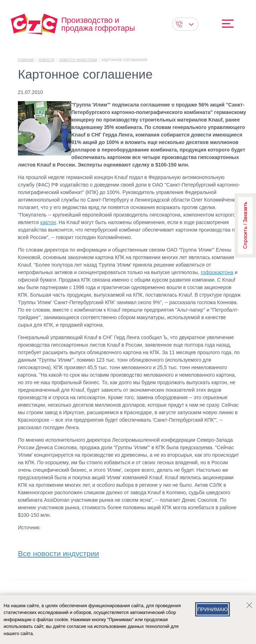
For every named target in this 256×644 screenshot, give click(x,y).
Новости (46, 60)
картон (48, 222)
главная (26, 60)
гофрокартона (217, 272)
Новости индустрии (78, 60)
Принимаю (212, 609)
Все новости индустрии (59, 552)
